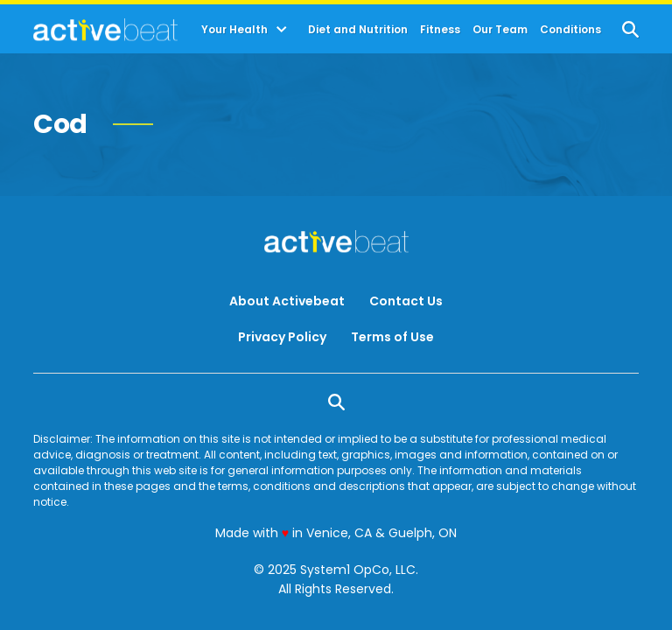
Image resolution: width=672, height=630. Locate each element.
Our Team (500, 30)
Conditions (570, 30)
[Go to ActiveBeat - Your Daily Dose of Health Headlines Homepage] (105, 30)
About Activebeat (287, 301)
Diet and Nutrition (358, 30)
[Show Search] (630, 29)
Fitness (440, 30)
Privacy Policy (282, 337)
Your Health (234, 30)
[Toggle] (282, 30)
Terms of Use (392, 337)
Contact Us (406, 301)
